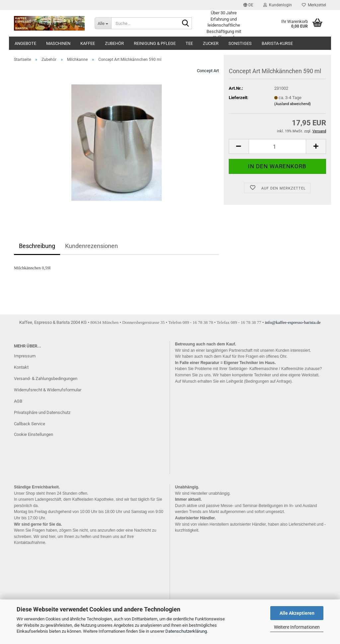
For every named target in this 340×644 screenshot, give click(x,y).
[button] (248, 5)
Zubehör (114, 43)
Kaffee (88, 43)
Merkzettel (314, 5)
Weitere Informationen (297, 627)
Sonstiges (240, 43)
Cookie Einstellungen (34, 434)
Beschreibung (37, 246)
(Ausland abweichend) (293, 104)
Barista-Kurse (277, 43)
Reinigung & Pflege (155, 43)
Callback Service (30, 424)
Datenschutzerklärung (186, 631)
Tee (189, 43)
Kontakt (21, 367)
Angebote (25, 43)
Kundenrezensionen (91, 246)
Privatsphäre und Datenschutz (42, 412)
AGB (18, 401)
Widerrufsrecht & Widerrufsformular (48, 390)
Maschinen (58, 43)
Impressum (25, 356)
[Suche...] (103, 23)
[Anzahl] (277, 146)
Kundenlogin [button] (278, 5)
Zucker (211, 43)
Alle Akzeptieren (297, 613)
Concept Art (208, 71)
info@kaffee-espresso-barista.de (293, 322)
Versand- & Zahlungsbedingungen (46, 379)
